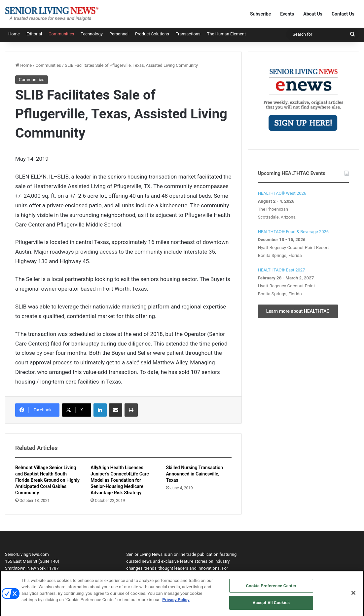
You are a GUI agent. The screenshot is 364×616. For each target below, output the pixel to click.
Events (287, 14)
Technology (92, 34)
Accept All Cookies (271, 606)
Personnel (119, 34)
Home (14, 34)
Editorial (34, 34)
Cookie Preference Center (271, 589)
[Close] (353, 596)
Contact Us (343, 14)
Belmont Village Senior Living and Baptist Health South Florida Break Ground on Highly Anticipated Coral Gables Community (47, 480)
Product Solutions (152, 34)
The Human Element (227, 34)
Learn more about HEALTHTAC (298, 311)
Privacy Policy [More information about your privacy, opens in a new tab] (176, 603)
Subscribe (260, 14)
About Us (313, 14)
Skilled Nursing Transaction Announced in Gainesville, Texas (194, 474)
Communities (61, 34)
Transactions (188, 34)
